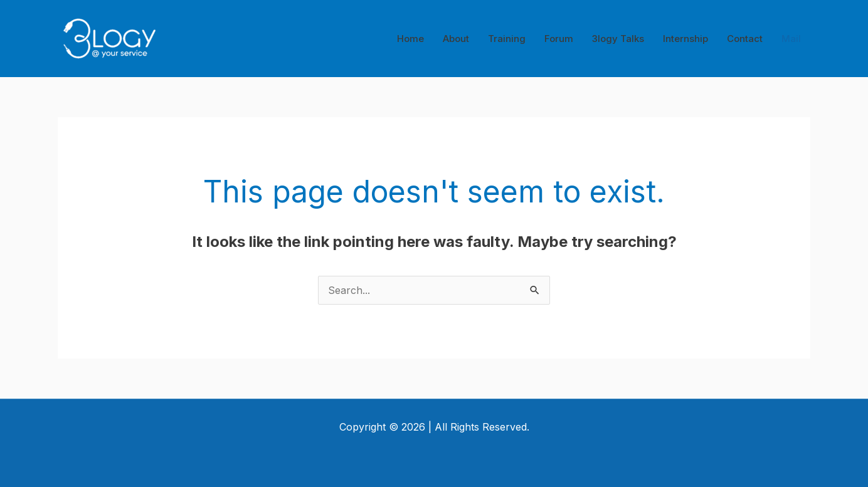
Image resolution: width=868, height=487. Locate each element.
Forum (559, 39)
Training (507, 39)
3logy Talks (618, 39)
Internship (685, 39)
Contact (745, 39)
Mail (791, 39)
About (456, 39)
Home (410, 39)
